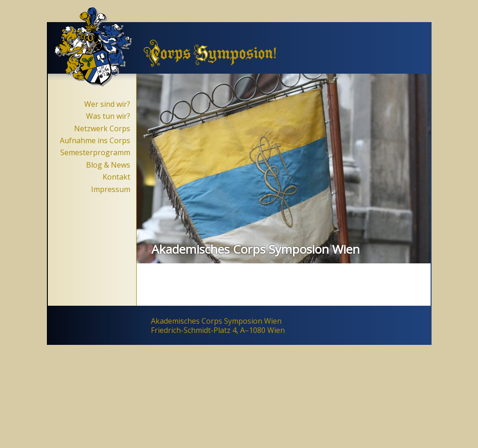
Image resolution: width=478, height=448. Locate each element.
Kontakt (116, 177)
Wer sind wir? (107, 104)
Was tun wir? (108, 116)
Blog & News (108, 165)
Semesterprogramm (95, 152)
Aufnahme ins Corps (95, 140)
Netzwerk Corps (102, 128)
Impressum (111, 189)
